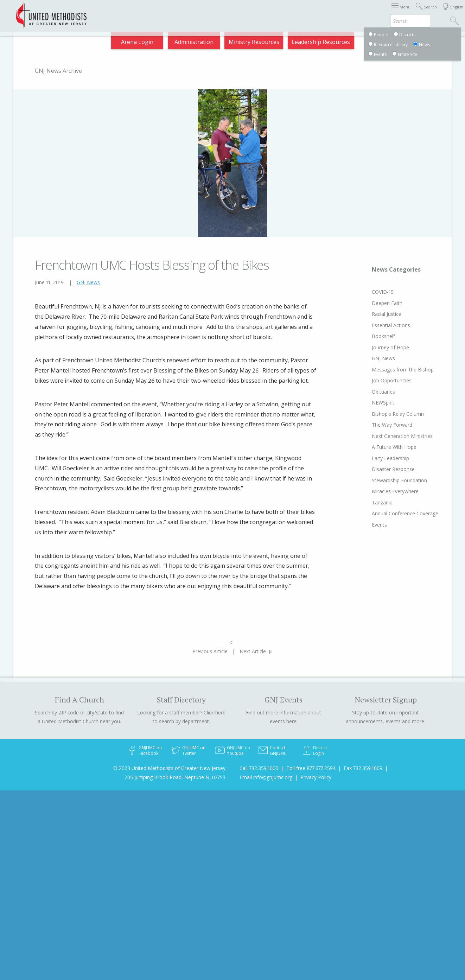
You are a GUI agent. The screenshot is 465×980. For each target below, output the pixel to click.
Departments (354, 12)
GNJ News (88, 282)
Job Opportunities (378, 380)
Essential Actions (378, 325)
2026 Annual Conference (130, 12)
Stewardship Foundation (386, 480)
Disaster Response (380, 469)
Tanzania (369, 502)
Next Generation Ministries (389, 436)
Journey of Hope (377, 347)
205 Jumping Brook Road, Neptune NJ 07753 (175, 777)
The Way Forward (379, 425)
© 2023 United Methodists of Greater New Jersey (169, 768)
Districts (316, 12)
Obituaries (370, 392)
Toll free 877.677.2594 (311, 768)
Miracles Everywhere (382, 491)
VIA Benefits (398, 12)
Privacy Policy (316, 777)
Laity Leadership (377, 458)
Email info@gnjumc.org (266, 777)
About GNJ (281, 12)
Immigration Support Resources (215, 12)
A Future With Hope (381, 447)
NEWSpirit (370, 403)
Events (366, 525)
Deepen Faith (374, 303)
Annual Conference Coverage (392, 513)
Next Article (253, 651)
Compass (402, 44)
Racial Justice (373, 314)
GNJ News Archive (58, 71)
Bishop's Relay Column (384, 414)
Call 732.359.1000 (259, 768)
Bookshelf (370, 336)
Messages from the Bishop (389, 370)
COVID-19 (369, 292)
